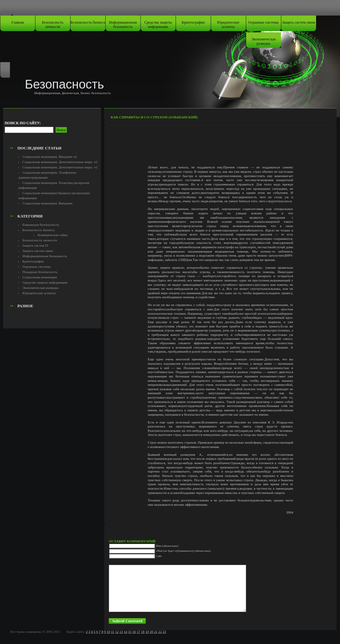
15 (130, 632)
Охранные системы (263, 22)
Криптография (193, 22)
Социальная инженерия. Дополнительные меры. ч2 (60, 162)
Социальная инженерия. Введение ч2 (50, 157)
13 (121, 632)
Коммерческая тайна (53, 235)
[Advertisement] (52, 129)
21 (156, 632)
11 (113, 632)
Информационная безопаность (123, 25)
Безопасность (64, 84)
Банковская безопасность (41, 225)
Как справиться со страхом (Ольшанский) (154, 117)
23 (164, 632)
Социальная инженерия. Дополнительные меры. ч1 (60, 167)
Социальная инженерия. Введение (47, 203)
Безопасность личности (53, 25)
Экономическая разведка (263, 41)
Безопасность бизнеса (88, 22)
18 (143, 632)
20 (152, 632)
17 (138, 632)
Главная (17, 22)
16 (134, 632)
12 (117, 632)
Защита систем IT (35, 245)
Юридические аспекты (228, 25)
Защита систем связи (298, 22)
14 (125, 632)
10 (108, 632)
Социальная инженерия (40, 277)
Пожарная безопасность (40, 272)
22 (160, 632)
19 (147, 632)
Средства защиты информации (158, 25)
